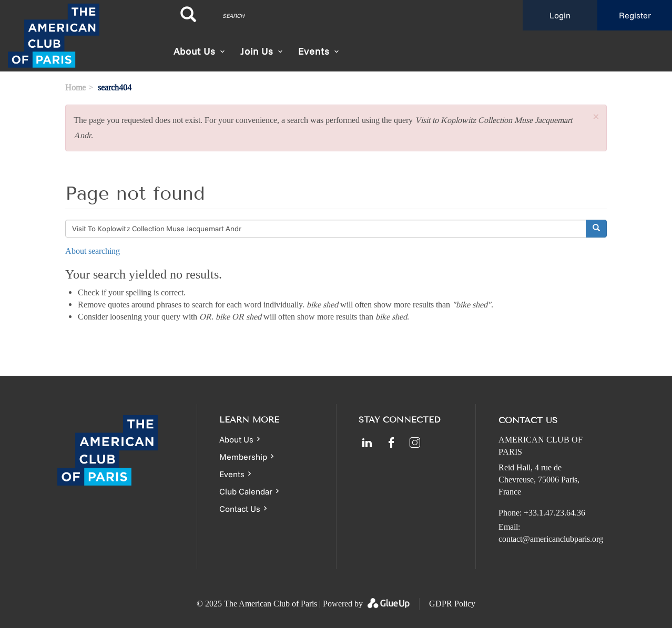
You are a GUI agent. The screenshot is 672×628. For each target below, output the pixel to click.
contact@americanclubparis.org (551, 539)
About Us (195, 51)
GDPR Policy (452, 604)
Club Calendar (246, 491)
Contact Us (240, 509)
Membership (243, 457)
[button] (596, 117)
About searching (93, 251)
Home (75, 87)
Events (232, 474)
